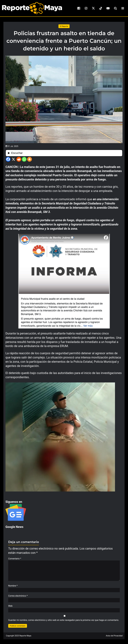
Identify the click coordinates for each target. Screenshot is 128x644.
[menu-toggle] (123, 8)
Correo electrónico (18, 597)
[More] (30, 159)
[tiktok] (101, 8)
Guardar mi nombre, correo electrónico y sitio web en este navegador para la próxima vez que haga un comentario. (64, 621)
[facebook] (79, 8)
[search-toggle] (115, 8)
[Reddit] (19, 159)
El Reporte (64, 26)
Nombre (13, 587)
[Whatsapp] (24, 159)
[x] (93, 8)
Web (10, 607)
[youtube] (108, 8)
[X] (13, 159)
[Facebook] (8, 159)
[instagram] (86, 8)
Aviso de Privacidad (114, 637)
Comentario (15, 559)
